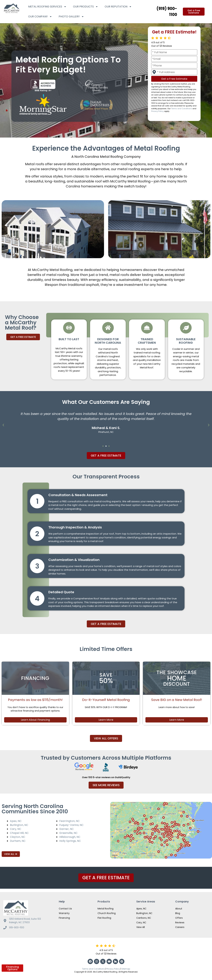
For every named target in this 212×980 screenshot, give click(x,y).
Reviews (180, 922)
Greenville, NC (68, 833)
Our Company (40, 17)
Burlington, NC (19, 825)
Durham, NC (18, 841)
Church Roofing (107, 913)
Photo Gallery (71, 17)
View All (141, 927)
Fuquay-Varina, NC (71, 825)
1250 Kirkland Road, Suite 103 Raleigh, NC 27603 (25, 921)
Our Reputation (118, 7)
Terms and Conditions (182, 109)
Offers (179, 918)
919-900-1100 (17, 927)
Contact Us (65, 909)
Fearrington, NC (69, 821)
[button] (3, 425)
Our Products (86, 7)
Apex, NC (16, 821)
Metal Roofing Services (47, 7)
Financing (64, 918)
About (179, 909)
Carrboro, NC (144, 918)
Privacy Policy (157, 111)
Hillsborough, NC (70, 837)
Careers (180, 927)
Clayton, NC (18, 837)
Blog (178, 913)
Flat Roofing (104, 918)
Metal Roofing (106, 909)
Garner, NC (66, 829)
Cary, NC (16, 829)
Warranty (64, 913)
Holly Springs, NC (70, 841)
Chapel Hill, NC (19, 833)
